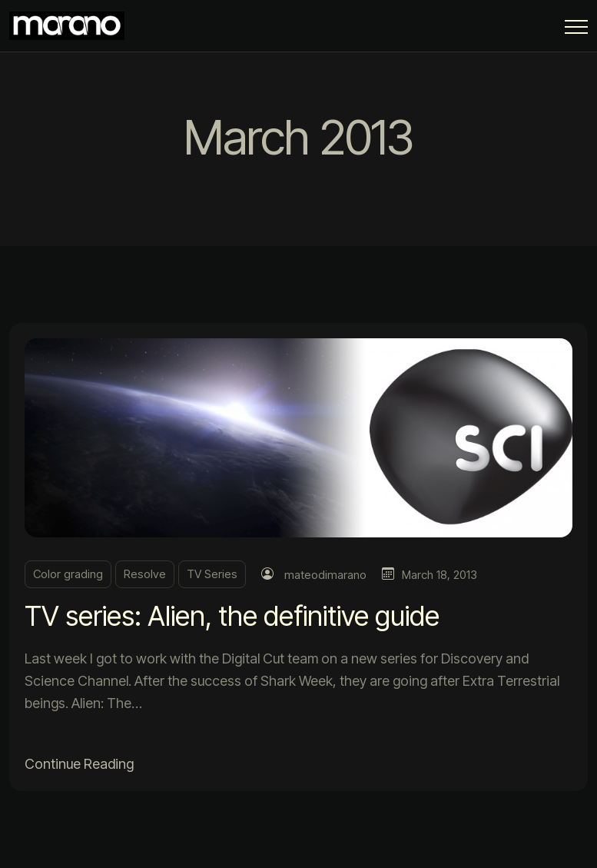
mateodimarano (325, 575)
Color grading (68, 574)
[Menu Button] (576, 30)
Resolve (145, 574)
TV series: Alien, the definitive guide (232, 616)
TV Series (212, 574)
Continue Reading (79, 764)
